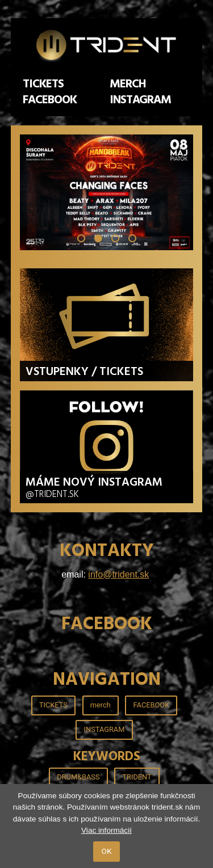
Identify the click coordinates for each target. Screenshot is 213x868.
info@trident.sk (118, 574)
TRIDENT (137, 777)
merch (128, 84)
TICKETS (43, 84)
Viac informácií (106, 830)
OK (107, 851)
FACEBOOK (50, 100)
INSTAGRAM (141, 100)
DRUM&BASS (78, 777)
